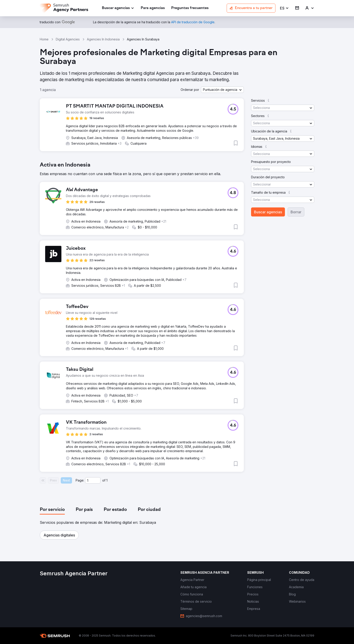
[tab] (52, 510)
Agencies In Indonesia (103, 39)
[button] (284, 8)
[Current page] (93, 480)
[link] (153, 8)
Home (44, 39)
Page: (80, 480)
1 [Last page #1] (107, 480)
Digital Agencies (68, 39)
